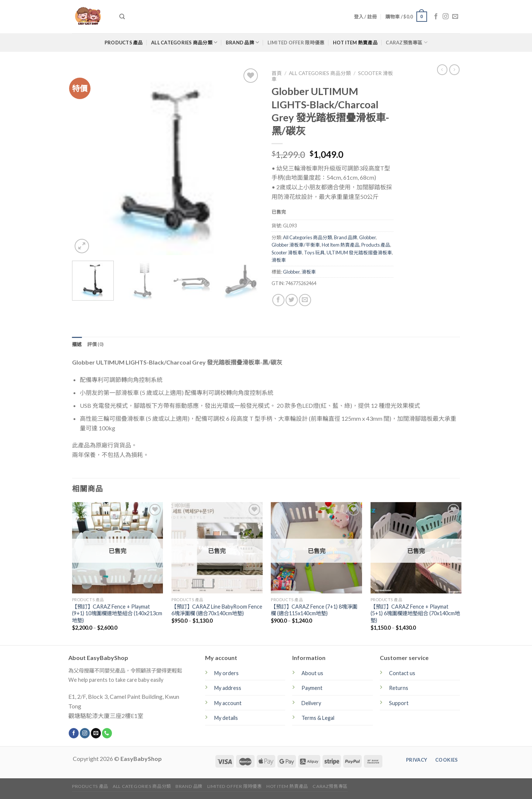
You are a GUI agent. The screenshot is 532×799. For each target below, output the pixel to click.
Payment (312, 688)
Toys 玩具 (314, 253)
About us (312, 673)
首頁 (277, 73)
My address (228, 688)
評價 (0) (96, 344)
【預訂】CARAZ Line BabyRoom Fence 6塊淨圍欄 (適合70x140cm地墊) (217, 610)
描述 (77, 344)
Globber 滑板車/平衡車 (296, 245)
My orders (226, 673)
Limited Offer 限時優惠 (296, 43)
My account (228, 703)
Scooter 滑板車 (287, 253)
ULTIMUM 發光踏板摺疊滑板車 (359, 253)
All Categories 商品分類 (184, 42)
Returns (399, 688)
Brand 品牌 (243, 42)
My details (226, 718)
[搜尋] (122, 17)
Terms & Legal (318, 718)
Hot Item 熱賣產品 (355, 43)
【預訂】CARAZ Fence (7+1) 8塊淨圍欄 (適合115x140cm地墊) (314, 610)
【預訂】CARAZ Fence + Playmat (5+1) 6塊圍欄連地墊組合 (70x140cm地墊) (415, 613)
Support (399, 703)
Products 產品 (124, 43)
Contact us (402, 673)
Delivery (311, 703)
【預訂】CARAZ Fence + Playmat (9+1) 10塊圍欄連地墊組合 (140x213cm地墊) (117, 613)
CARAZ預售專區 (407, 42)
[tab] (77, 344)
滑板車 (279, 260)
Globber (367, 237)
